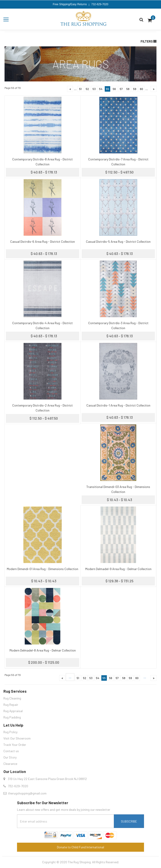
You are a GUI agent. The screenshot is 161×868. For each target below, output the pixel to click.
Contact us (11, 751)
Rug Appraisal (13, 711)
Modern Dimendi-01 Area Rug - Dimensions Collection (43, 569)
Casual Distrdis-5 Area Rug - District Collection (118, 241)
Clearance (10, 764)
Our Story (10, 757)
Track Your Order (15, 745)
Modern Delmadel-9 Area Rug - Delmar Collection (118, 569)
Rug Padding (12, 717)
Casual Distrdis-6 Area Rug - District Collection (43, 241)
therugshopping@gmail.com (27, 793)
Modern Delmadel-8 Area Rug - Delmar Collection (43, 650)
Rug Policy (10, 732)
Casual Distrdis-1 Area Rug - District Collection (118, 405)
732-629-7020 (100, 4)
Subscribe (129, 821)
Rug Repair (11, 705)
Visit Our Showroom (17, 738)
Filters (149, 41)
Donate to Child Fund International (80, 847)
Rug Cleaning (12, 698)
